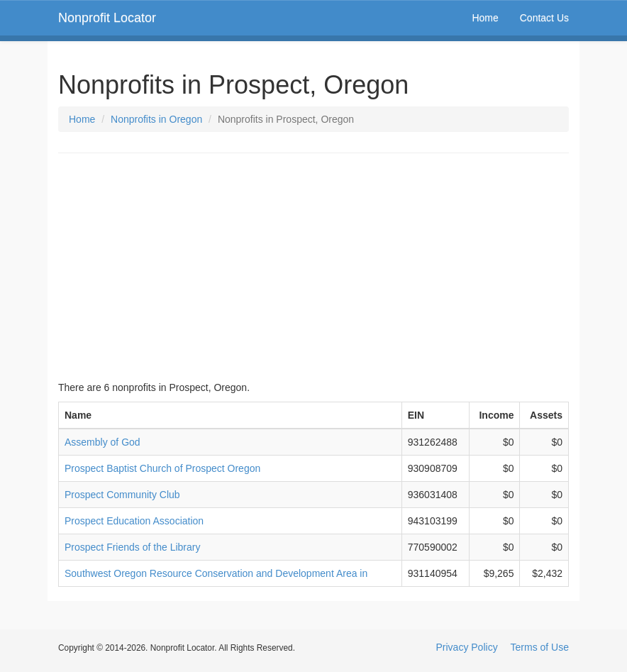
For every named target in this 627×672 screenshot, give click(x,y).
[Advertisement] (313, 267)
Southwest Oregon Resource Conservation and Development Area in (216, 573)
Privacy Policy (467, 647)
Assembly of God (102, 442)
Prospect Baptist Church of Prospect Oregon (162, 468)
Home (485, 18)
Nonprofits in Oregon (156, 119)
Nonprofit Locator (107, 18)
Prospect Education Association (134, 521)
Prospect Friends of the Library (132, 547)
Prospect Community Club (122, 495)
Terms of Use (540, 647)
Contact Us (544, 18)
